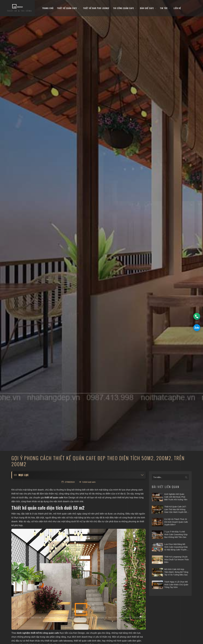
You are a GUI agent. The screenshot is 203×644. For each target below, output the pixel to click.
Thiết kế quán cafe (68, 8)
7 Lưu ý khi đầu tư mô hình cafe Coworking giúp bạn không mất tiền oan (176, 534)
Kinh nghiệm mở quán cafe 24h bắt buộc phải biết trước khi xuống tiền (176, 497)
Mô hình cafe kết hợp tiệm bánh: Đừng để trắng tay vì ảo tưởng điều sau (176, 572)
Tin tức (165, 8)
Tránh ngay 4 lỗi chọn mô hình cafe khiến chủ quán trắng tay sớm (176, 585)
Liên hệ (177, 8)
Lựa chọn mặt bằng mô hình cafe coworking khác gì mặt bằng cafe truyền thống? (176, 547)
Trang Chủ (48, 8)
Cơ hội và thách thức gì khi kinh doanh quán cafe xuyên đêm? (176, 522)
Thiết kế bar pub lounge (96, 8)
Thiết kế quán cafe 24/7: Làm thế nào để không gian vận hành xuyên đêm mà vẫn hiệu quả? (176, 510)
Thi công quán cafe (125, 8)
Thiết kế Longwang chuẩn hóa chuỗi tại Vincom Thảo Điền (177, 559)
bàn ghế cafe (148, 8)
